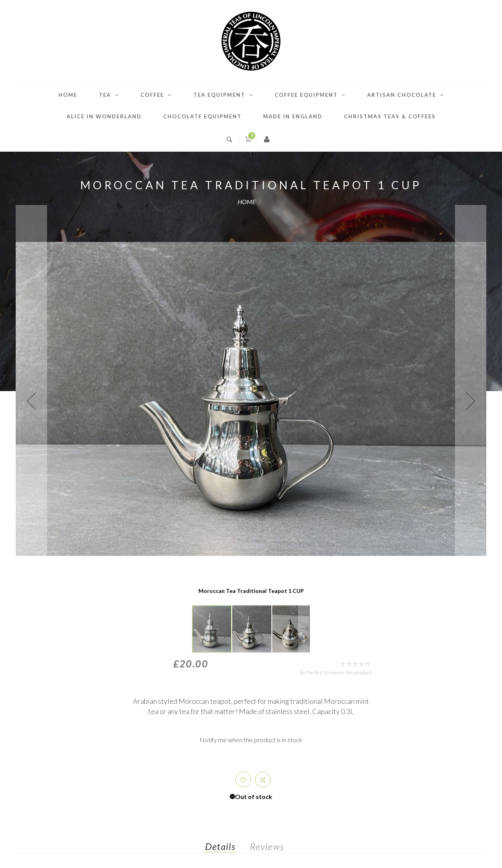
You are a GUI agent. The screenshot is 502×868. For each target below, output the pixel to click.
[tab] (226, 848)
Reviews (267, 846)
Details (220, 846)
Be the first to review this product (336, 672)
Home (68, 95)
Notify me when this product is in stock (251, 740)
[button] (31, 401)
